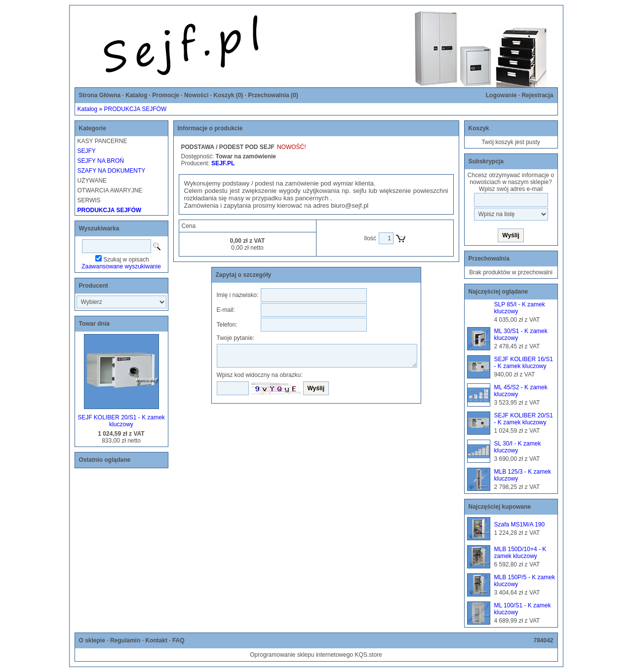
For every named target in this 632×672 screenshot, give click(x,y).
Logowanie (501, 95)
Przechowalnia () (273, 95)
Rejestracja (537, 95)
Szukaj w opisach (126, 260)
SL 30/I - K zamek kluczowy (518, 447)
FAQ (178, 640)
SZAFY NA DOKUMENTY (112, 171)
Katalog (136, 95)
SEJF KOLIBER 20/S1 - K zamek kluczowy (121, 421)
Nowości (196, 95)
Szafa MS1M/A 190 (520, 524)
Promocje (166, 95)
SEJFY (87, 151)
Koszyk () (228, 95)
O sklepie (92, 640)
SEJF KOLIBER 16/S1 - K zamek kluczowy (524, 363)
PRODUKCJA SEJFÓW (136, 109)
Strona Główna (100, 95)
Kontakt (156, 640)
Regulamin (125, 640)
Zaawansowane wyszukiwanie (121, 266)
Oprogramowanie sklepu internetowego (301, 655)
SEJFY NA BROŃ (101, 161)
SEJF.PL (223, 163)
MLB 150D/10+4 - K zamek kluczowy (520, 553)
